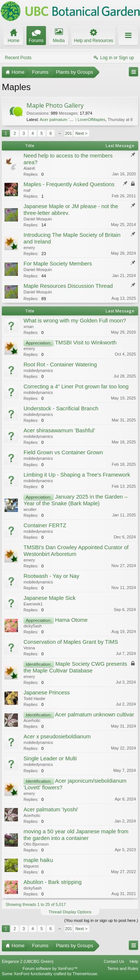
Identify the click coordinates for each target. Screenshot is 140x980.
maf (27, 190)
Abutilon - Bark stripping (53, 882)
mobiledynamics (38, 370)
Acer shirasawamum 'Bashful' (59, 430)
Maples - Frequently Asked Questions (69, 184)
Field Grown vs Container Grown (63, 452)
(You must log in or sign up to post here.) (101, 920)
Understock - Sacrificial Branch (61, 408)
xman (29, 327)
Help (134, 961)
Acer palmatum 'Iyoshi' (51, 809)
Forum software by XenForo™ (50, 968)
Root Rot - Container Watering (60, 365)
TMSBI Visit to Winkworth (86, 343)
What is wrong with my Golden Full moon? (75, 321)
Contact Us (114, 961)
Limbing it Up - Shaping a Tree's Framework (77, 475)
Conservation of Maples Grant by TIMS (71, 642)
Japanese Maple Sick (49, 598)
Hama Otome (71, 620)
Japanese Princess (47, 693)
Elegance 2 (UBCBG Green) (28, 961)
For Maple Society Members (58, 264)
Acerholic (32, 720)
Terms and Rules (123, 968)
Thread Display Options (70, 912)
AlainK (29, 168)
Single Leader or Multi (50, 758)
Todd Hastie (34, 699)
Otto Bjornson (36, 844)
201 (68, 133)
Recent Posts (18, 58)
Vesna (29, 648)
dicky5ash (33, 626)
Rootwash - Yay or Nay (51, 576)
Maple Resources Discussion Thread (68, 286)
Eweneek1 (33, 604)
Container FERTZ (45, 525)
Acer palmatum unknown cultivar (94, 715)
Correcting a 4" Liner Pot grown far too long (76, 386)
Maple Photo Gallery (55, 105)
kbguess (31, 866)
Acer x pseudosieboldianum (57, 736)
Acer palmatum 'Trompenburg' (67, 120)
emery (29, 248)
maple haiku (38, 860)
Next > (81, 133)
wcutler (30, 509)
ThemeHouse (85, 974)
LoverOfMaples (92, 120)
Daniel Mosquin (38, 219)
